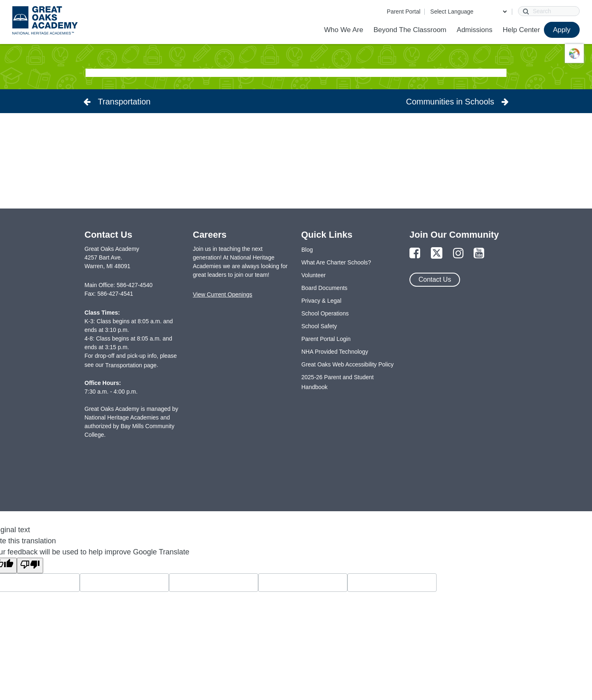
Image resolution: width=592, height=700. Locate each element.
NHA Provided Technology (335, 352)
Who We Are (343, 30)
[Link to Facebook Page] (415, 254)
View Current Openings (222, 294)
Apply (562, 30)
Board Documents (324, 288)
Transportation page (131, 365)
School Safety (319, 326)
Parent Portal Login (326, 339)
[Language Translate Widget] (468, 12)
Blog (307, 250)
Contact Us (435, 279)
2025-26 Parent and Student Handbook (338, 382)
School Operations (325, 313)
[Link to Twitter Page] (437, 254)
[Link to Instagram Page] (458, 254)
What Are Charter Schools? (336, 262)
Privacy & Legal (321, 301)
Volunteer (313, 275)
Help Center (521, 30)
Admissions (475, 30)
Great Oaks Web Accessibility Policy (348, 364)
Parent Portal (404, 12)
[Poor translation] (30, 566)
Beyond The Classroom (410, 30)
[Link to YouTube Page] (479, 254)
